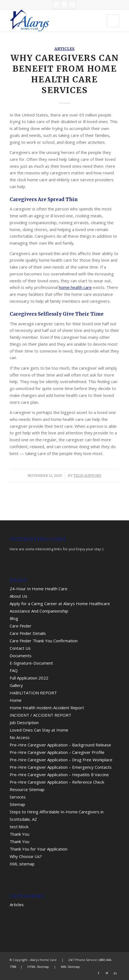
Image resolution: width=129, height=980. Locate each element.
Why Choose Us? (26, 856)
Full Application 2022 (29, 678)
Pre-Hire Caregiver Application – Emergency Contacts (61, 767)
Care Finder (21, 626)
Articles (64, 49)
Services (18, 797)
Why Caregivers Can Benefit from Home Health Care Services (65, 74)
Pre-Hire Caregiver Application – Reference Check (57, 782)
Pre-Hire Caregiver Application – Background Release (60, 745)
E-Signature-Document (31, 663)
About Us (19, 596)
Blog (14, 618)
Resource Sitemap (27, 789)
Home (16, 700)
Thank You (19, 834)
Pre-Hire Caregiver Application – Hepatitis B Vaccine (59, 775)
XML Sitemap (70, 967)
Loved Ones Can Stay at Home (39, 730)
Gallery (16, 685)
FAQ (14, 670)
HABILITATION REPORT (33, 693)
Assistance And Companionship (39, 611)
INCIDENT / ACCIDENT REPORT (40, 715)
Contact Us (20, 648)
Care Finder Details (28, 633)
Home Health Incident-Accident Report (47, 708)
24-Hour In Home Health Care (39, 589)
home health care (75, 287)
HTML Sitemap (38, 967)
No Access (20, 737)
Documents (21, 656)
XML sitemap (22, 864)
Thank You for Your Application (39, 849)
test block (19, 827)
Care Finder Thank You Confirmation (44, 641)
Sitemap (17, 804)
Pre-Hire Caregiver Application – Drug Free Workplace (61, 760)
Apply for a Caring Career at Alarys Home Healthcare (60, 603)
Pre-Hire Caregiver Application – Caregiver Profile (57, 752)
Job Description (24, 722)
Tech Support (87, 476)
